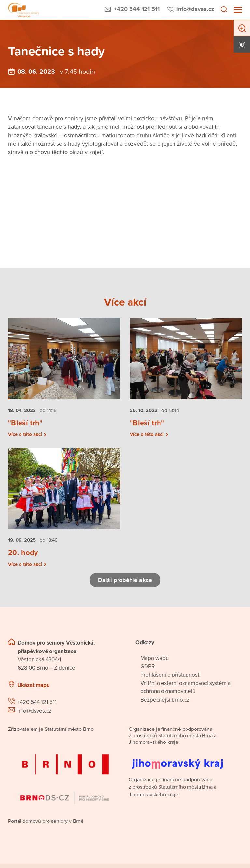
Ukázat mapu (34, 685)
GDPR (147, 667)
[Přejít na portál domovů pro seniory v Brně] (65, 773)
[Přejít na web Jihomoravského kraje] (185, 759)
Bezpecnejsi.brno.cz (165, 700)
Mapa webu (154, 658)
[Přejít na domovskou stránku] (24, 10)
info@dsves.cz (195, 9)
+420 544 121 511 (137, 9)
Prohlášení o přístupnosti (170, 675)
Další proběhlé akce (125, 580)
